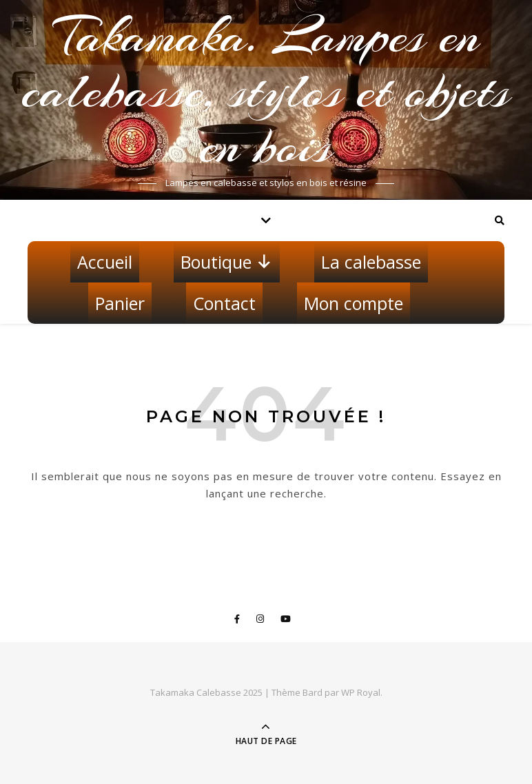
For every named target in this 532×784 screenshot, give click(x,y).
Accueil (105, 262)
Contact (224, 303)
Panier (120, 303)
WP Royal (361, 692)
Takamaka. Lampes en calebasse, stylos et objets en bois (266, 91)
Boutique (227, 262)
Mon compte (354, 303)
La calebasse (371, 262)
